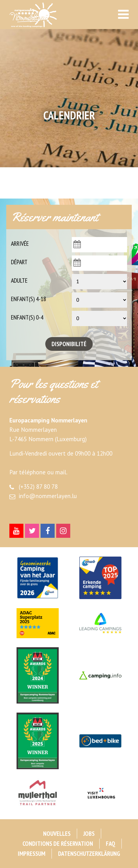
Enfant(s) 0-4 (27, 317)
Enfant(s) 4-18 (29, 299)
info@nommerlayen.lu (48, 496)
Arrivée (20, 244)
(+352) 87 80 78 (38, 487)
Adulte (19, 280)
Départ (19, 262)
